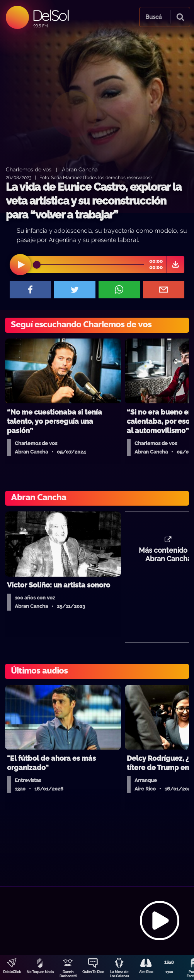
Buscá (153, 17)
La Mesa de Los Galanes (119, 974)
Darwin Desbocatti (68, 974)
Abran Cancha (80, 169)
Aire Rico (146, 972)
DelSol (50, 15)
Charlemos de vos (29, 169)
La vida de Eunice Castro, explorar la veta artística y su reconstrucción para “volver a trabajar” (94, 201)
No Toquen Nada (40, 972)
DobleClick (12, 972)
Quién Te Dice (93, 972)
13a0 (169, 972)
